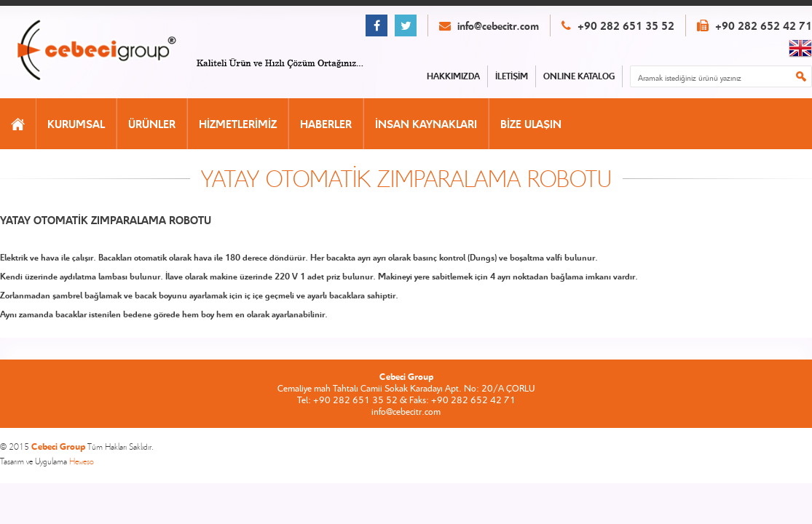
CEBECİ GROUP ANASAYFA (112, 51)
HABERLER (326, 124)
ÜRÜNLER (152, 124)
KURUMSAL (76, 124)
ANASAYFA (18, 124)
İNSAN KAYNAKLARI (426, 124)
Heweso (82, 461)
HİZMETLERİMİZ (238, 124)
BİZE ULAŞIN (531, 124)
